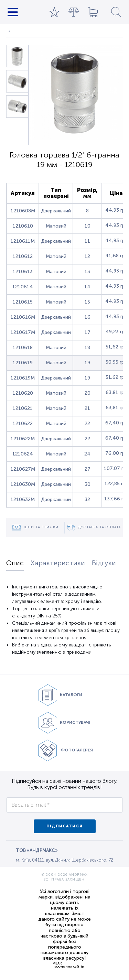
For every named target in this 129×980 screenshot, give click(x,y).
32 (87, 499)
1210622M (23, 439)
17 (88, 332)
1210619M (23, 378)
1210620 (23, 393)
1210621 (23, 408)
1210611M (23, 241)
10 (88, 226)
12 (87, 256)
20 (88, 393)
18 (87, 348)
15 (87, 302)
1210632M (23, 499)
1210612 (23, 256)
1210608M (23, 211)
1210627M (23, 469)
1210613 (23, 272)
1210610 (23, 226)
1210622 (23, 424)
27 (88, 469)
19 (87, 363)
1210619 (23, 363)
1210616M (23, 317)
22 (87, 424)
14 (87, 287)
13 (87, 272)
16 (88, 317)
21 (87, 408)
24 (87, 454)
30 (88, 484)
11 (87, 241)
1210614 (23, 287)
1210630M (23, 484)
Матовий (56, 226)
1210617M (23, 332)
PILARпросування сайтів (68, 965)
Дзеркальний (56, 211)
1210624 (23, 454)
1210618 (23, 348)
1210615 (23, 302)
